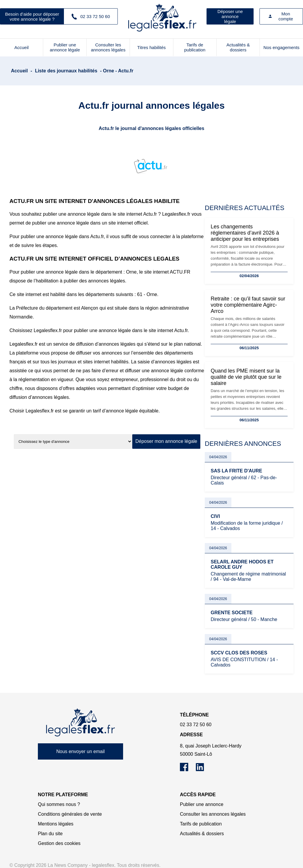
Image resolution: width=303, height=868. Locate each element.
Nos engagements (281, 47)
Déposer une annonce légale (230, 16)
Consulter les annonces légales (108, 47)
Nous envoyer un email (80, 751)
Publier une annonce (202, 804)
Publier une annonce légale (65, 47)
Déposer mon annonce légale (166, 441)
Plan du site (50, 834)
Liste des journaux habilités (66, 71)
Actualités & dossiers (238, 47)
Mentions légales (56, 824)
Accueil (22, 47)
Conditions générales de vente (70, 814)
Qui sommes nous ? (59, 804)
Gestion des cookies (59, 843)
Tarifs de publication (195, 47)
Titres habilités (151, 47)
